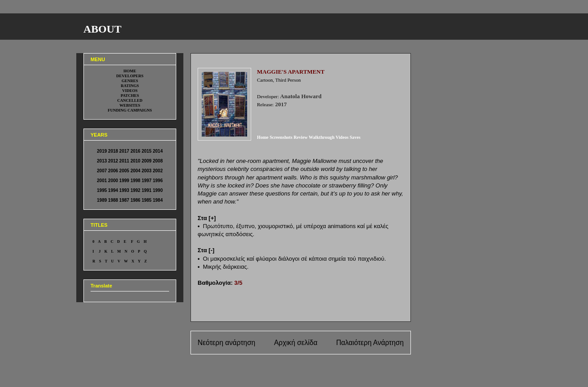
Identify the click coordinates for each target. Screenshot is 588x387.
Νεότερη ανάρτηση (226, 343)
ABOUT (102, 29)
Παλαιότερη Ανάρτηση (370, 343)
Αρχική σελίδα (296, 343)
